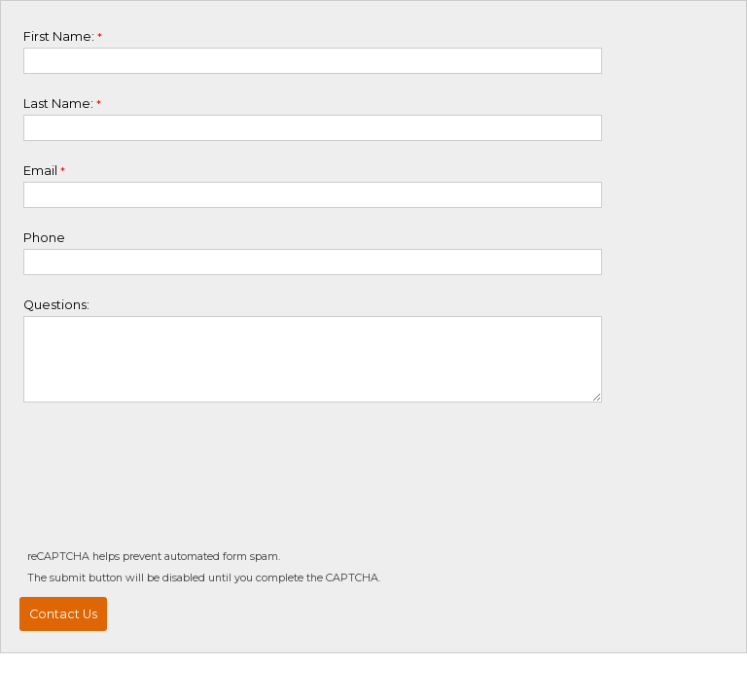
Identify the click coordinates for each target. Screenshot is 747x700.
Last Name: (58, 104)
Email (40, 171)
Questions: (56, 305)
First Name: (59, 36)
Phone (44, 238)
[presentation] (169, 487)
